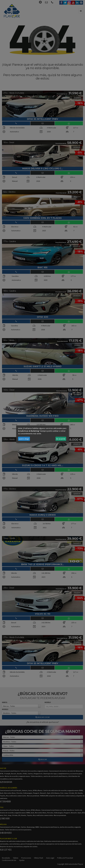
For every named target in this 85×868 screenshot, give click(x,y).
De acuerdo (61, 439)
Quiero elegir (24, 439)
